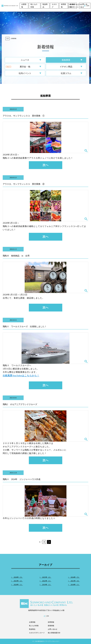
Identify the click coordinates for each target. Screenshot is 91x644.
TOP (7, 39)
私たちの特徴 (34, 6)
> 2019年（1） (45, 585)
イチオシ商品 (66, 67)
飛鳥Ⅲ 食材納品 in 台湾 (16, 256)
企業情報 (24, 6)
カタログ (54, 6)
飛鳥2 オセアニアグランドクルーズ (20, 404)
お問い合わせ (53, 629)
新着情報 (51, 626)
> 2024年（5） (74, 577)
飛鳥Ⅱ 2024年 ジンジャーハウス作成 (22, 479)
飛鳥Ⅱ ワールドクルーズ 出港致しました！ (25, 326)
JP (85, 6)
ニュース (25, 60)
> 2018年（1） (74, 585)
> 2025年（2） (45, 577)
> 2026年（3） (17, 577)
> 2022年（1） (45, 581)
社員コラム (66, 73)
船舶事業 (66, 60)
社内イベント (25, 73)
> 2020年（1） (17, 585)
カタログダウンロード (37, 633)
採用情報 (63, 6)
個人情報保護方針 (54, 633)
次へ (45, 165)
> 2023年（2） (17, 581)
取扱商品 (45, 6)
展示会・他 (25, 67)
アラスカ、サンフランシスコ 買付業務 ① (24, 116)
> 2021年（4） (74, 581)
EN (88, 6)
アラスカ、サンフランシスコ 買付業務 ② (24, 184)
